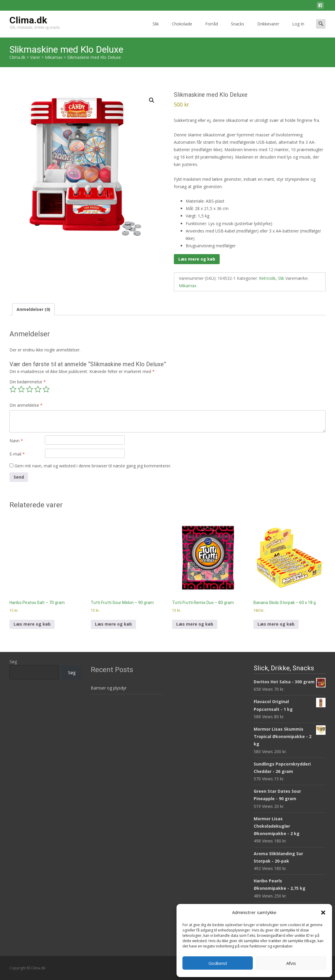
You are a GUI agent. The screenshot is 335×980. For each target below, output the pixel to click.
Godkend (218, 963)
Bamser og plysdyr (109, 688)
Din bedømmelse (28, 382)
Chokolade (182, 29)
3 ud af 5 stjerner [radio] (30, 389)
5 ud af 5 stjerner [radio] (46, 389)
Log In (298, 29)
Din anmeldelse (26, 405)
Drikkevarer (268, 29)
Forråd (212, 29)
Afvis (291, 963)
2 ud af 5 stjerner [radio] (21, 389)
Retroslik (267, 278)
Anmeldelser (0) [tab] (33, 309)
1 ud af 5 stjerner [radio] (13, 389)
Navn (16, 441)
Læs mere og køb (197, 259)
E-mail (17, 454)
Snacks (238, 29)
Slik (156, 29)
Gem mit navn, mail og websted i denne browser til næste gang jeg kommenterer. (93, 466)
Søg (13, 662)
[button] (323, 913)
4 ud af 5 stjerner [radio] (38, 389)
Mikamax (188, 286)
